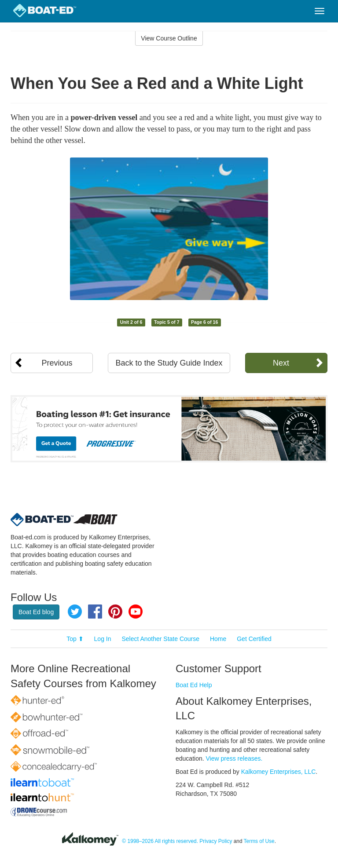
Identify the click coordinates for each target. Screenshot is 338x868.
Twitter (75, 612)
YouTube (136, 612)
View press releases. (234, 758)
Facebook (95, 612)
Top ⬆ (75, 639)
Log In (103, 639)
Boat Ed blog (36, 612)
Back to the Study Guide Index (169, 363)
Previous (57, 363)
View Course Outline (169, 38)
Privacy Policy (216, 842)
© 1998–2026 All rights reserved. (160, 842)
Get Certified (254, 639)
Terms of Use (259, 842)
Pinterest (115, 612)
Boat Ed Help (194, 685)
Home (218, 639)
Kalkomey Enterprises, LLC (279, 772)
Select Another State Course (160, 639)
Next (281, 363)
